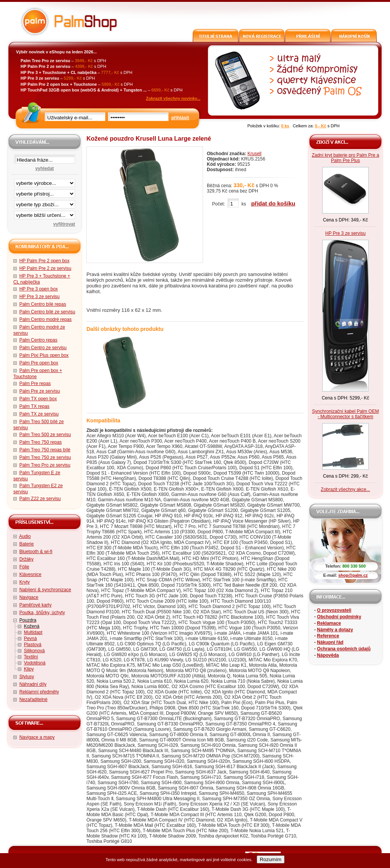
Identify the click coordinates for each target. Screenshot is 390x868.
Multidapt (33, 632)
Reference (328, 636)
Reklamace (329, 623)
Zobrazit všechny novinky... (173, 98)
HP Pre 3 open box (39, 289)
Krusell (255, 154)
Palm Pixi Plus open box (44, 355)
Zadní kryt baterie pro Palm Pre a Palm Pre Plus (346, 158)
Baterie (27, 544)
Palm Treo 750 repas (41, 442)
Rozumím (271, 859)
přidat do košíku (273, 203)
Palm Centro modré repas (46, 319)
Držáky (26, 559)
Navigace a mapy (37, 737)
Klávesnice (30, 574)
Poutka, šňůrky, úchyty (42, 613)
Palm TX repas (34, 406)
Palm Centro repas (38, 340)
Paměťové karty (36, 605)
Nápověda (328, 655)
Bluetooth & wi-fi (36, 552)
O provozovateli (334, 610)
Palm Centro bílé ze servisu (47, 312)
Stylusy (27, 677)
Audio (25, 536)
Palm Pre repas (35, 383)
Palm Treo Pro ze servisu (45, 465)
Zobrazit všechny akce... (345, 489)
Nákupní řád (330, 642)
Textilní (31, 657)
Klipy (29, 669)
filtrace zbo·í (45, 203)
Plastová (33, 645)
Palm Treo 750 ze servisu (45, 457)
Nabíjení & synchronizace (45, 590)
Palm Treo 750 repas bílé (45, 450)
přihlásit (180, 118)
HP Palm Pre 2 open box (45, 261)
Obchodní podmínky (339, 617)
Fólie (24, 567)
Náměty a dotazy (335, 630)
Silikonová (34, 651)
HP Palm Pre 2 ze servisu (46, 268)
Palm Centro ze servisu (43, 348)
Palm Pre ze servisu (40, 391)
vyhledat (45, 168)
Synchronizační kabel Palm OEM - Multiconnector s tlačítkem (345, 414)
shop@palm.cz (353, 575)
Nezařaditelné (34, 700)
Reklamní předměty (39, 692)
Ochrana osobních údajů (344, 649)
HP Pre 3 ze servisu (40, 297)
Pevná (30, 639)
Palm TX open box (38, 399)
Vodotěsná (35, 663)
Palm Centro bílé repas (43, 304)
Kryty (25, 582)
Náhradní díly (33, 684)
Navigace (29, 597)
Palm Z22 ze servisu (40, 499)
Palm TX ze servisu (39, 414)
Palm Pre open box (39, 363)
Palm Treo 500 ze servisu (45, 435)
